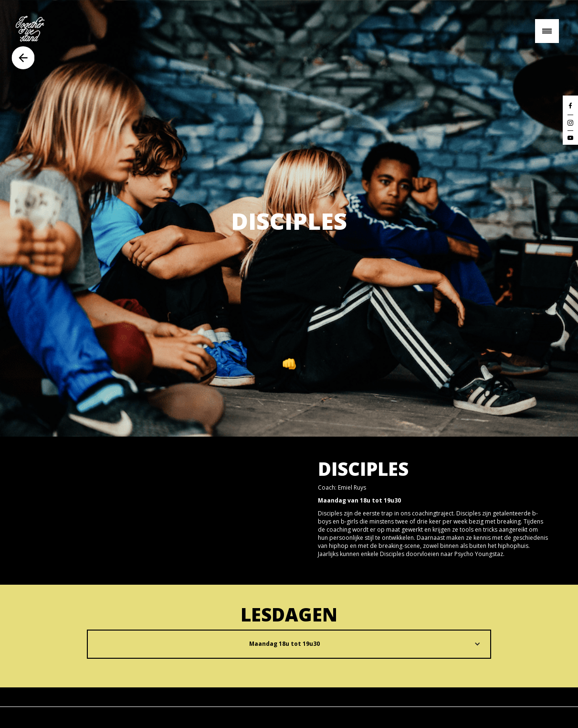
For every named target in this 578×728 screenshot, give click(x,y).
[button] (289, 644)
